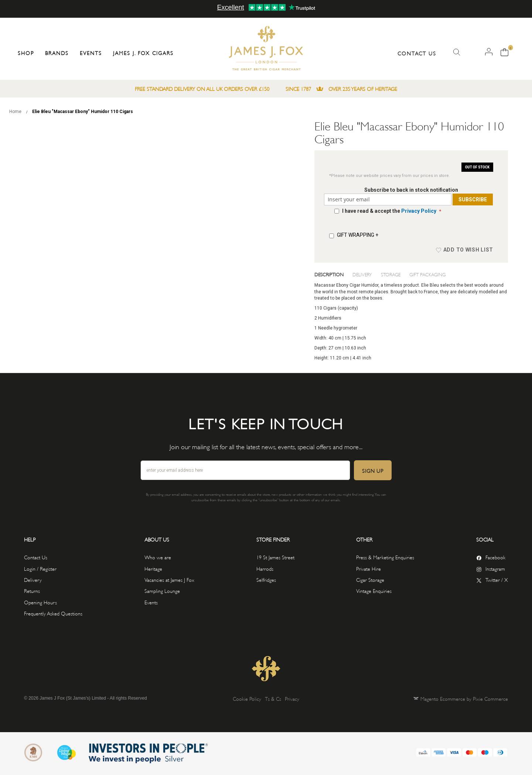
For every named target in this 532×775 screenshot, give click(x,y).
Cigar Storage (370, 579)
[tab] (334, 274)
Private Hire (369, 568)
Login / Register (40, 568)
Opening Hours (40, 602)
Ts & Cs (273, 698)
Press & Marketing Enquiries (385, 557)
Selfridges (266, 579)
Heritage (153, 568)
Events (151, 602)
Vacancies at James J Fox (169, 579)
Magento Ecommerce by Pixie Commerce (464, 698)
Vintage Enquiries (374, 590)
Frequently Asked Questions (53, 613)
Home (15, 112)
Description (329, 274)
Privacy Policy (419, 211)
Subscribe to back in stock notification (411, 190)
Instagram (495, 568)
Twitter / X (497, 579)
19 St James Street (275, 557)
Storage (391, 274)
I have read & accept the (390, 211)
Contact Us (417, 53)
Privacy (292, 698)
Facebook (495, 557)
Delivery (362, 274)
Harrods (265, 568)
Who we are (158, 557)
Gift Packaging (427, 274)
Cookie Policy (247, 698)
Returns (32, 590)
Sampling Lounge (162, 590)
